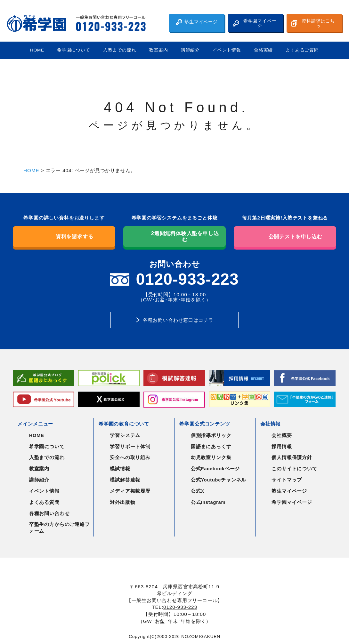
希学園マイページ (255, 23)
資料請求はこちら (313, 23)
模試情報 (120, 469)
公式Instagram (208, 502)
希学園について (74, 50)
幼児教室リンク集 (211, 457)
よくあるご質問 (302, 50)
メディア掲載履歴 (130, 491)
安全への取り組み (130, 457)
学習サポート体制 (130, 447)
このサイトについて (294, 469)
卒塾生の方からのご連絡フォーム (60, 528)
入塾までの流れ (120, 50)
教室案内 (158, 50)
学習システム (125, 435)
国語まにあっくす (211, 447)
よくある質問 (44, 502)
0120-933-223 (180, 607)
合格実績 (263, 50)
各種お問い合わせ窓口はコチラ (178, 320)
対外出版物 (122, 502)
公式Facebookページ (215, 469)
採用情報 (282, 447)
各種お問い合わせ (49, 513)
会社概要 (282, 435)
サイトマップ (287, 480)
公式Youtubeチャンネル (219, 480)
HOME (37, 50)
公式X (198, 491)
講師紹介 (190, 50)
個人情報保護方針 (292, 457)
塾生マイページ (197, 22)
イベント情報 (227, 50)
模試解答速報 (125, 480)
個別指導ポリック (211, 435)
